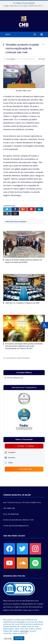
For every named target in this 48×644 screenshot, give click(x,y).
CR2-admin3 (11, 59)
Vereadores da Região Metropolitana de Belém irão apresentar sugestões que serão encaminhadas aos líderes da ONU (24, 346)
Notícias (42, 59)
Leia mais (24, 631)
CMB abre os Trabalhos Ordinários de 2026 (22, 303)
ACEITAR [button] (19, 638)
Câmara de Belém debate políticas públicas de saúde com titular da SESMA (23, 261)
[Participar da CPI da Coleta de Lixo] (24, 378)
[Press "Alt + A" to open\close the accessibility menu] (45, 325)
